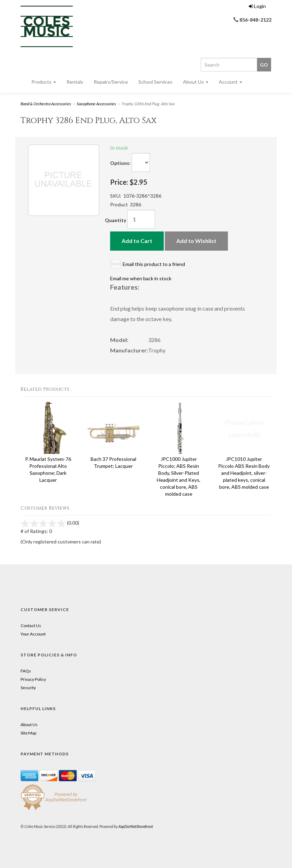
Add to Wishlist (196, 241)
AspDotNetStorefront (136, 826)
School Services (155, 82)
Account (230, 82)
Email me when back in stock (141, 278)
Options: (120, 163)
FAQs (26, 671)
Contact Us (31, 626)
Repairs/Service (111, 82)
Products (44, 82)
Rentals (75, 82)
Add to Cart (137, 241)
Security (28, 688)
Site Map (28, 733)
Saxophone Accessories (96, 104)
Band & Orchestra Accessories (46, 104)
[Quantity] (141, 219)
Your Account (33, 634)
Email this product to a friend (154, 264)
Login (257, 6)
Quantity (116, 220)
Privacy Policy (33, 679)
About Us (196, 82)
